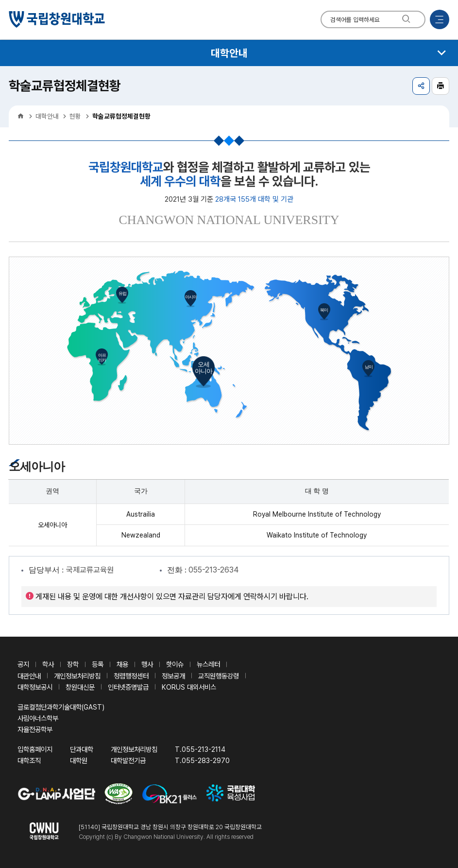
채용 (122, 664)
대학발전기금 (128, 760)
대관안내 (29, 676)
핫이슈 (175, 664)
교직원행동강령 (219, 676)
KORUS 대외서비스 (189, 687)
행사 (147, 664)
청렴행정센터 (131, 676)
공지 (23, 664)
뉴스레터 (208, 664)
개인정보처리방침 (77, 676)
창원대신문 (80, 687)
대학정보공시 (35, 687)
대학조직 (29, 760)
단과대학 (82, 749)
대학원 (79, 760)
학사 (48, 664)
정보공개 (173, 676)
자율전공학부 (35, 729)
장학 (73, 664)
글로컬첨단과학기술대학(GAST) (61, 707)
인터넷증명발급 (128, 687)
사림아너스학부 (38, 718)
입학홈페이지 (35, 749)
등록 (98, 664)
